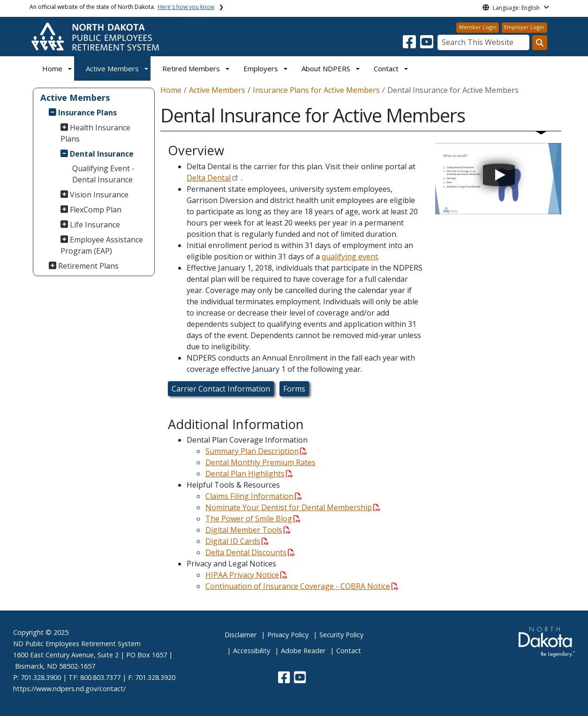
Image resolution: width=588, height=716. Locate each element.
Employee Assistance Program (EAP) (102, 245)
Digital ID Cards (237, 541)
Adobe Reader (303, 651)
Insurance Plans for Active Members (316, 90)
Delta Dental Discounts (250, 552)
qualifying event (350, 256)
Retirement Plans (88, 266)
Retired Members (191, 68)
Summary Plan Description (256, 451)
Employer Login (524, 27)
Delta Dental (209, 178)
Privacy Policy (288, 635)
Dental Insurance (102, 154)
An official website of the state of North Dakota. (122, 7)
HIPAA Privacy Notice (246, 575)
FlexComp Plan (96, 210)
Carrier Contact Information (221, 389)
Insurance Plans (87, 113)
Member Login (478, 27)
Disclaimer (241, 635)
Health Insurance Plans (96, 133)
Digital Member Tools (248, 530)
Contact (349, 651)
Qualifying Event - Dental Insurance (103, 174)
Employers (261, 68)
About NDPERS (326, 68)
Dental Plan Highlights (249, 474)
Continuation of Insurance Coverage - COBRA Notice (302, 586)
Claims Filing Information (254, 496)
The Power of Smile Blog (253, 519)
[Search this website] (540, 43)
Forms (294, 389)
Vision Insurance (99, 195)
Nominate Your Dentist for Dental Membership (293, 507)
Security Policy (341, 635)
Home (52, 68)
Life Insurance (95, 225)
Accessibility (252, 651)
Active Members (112, 68)
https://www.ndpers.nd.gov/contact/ (69, 689)
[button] (410, 45)
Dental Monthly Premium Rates (260, 462)
